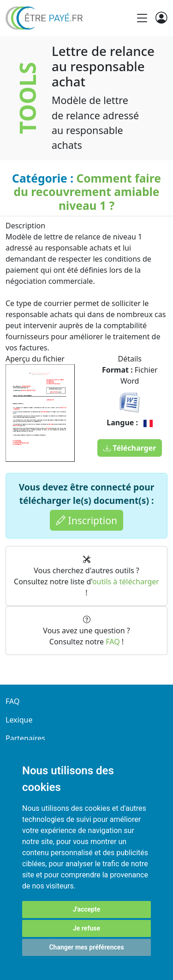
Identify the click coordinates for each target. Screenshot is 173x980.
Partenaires (25, 738)
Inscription (86, 520)
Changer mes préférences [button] (86, 947)
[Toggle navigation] (142, 18)
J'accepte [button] (87, 909)
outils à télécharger (126, 582)
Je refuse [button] (86, 928)
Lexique (19, 720)
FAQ (113, 642)
